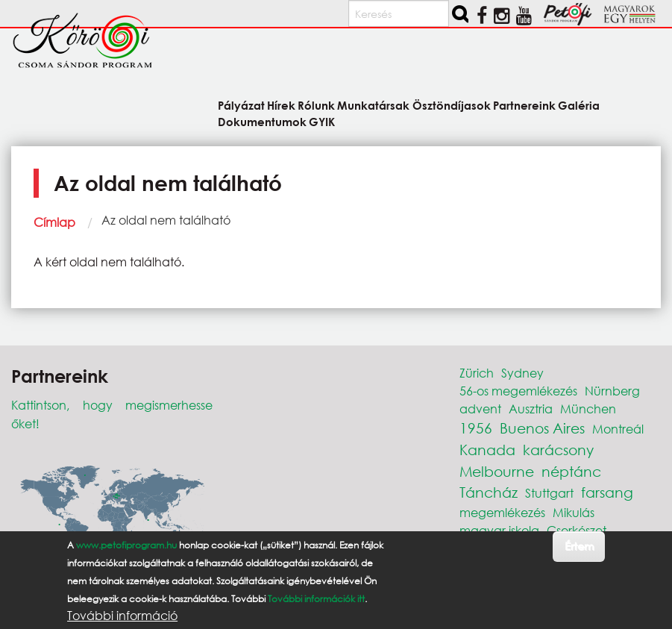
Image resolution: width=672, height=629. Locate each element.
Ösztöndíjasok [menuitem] (452, 105)
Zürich (477, 373)
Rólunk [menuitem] (316, 105)
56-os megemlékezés (518, 391)
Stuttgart (549, 493)
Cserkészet (577, 530)
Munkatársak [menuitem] (373, 105)
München (588, 409)
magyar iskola (499, 530)
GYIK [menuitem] (322, 121)
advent (480, 409)
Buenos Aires (542, 428)
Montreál (618, 429)
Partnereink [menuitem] (524, 105)
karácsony (558, 450)
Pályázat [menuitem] (241, 105)
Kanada (487, 450)
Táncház (489, 492)
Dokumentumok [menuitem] (262, 121)
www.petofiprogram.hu (126, 547)
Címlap (54, 222)
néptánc (571, 471)
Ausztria (531, 409)
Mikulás (574, 512)
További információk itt (316, 600)
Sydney (522, 373)
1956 (476, 428)
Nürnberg (612, 391)
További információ (122, 617)
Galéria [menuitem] (579, 105)
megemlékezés (502, 512)
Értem (579, 547)
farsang (607, 492)
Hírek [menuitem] (281, 105)
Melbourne (497, 471)
